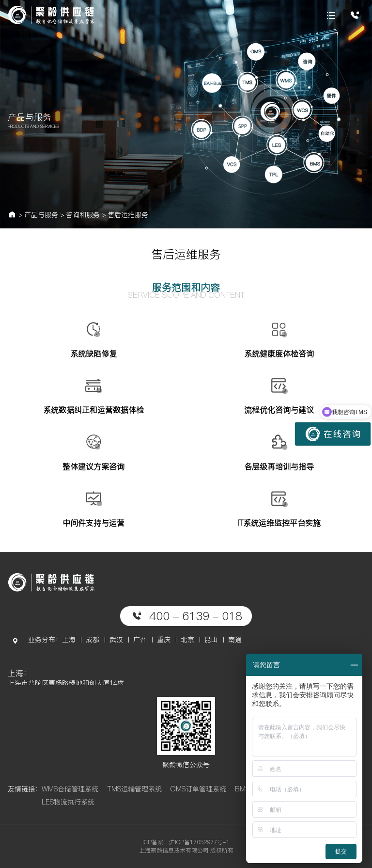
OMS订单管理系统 (198, 789)
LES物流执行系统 (68, 802)
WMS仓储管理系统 (70, 789)
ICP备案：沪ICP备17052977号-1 (186, 842)
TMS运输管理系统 (134, 789)
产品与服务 (41, 215)
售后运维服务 (128, 215)
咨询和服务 (83, 215)
